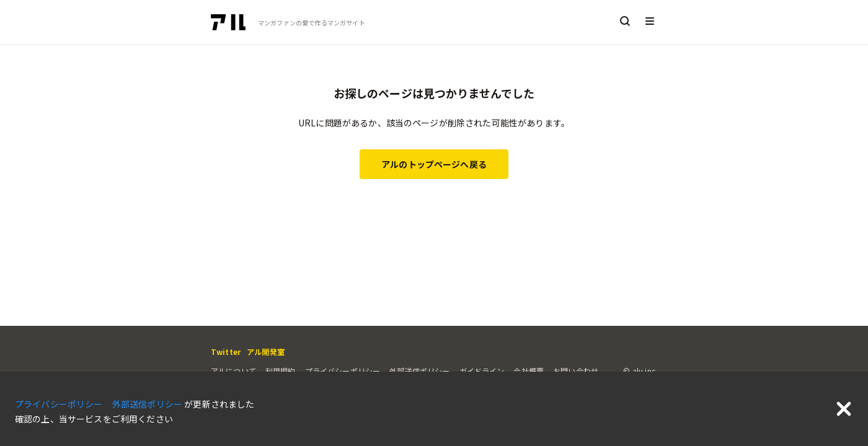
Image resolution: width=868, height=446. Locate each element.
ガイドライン (482, 371)
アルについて (233, 371)
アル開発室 (266, 352)
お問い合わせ (576, 371)
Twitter (226, 352)
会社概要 (529, 371)
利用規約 (281, 371)
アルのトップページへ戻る (434, 164)
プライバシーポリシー (343, 371)
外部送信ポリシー (419, 371)
